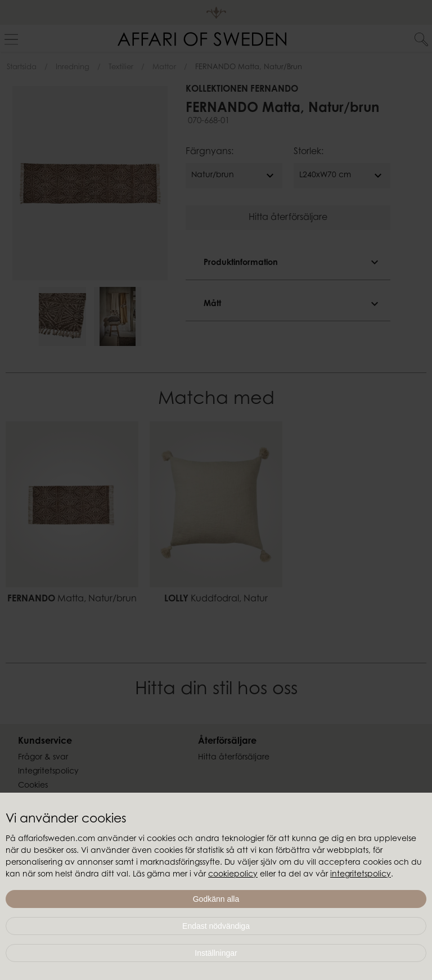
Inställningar (216, 953)
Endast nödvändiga (216, 926)
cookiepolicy (233, 875)
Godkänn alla (216, 899)
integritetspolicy (361, 875)
